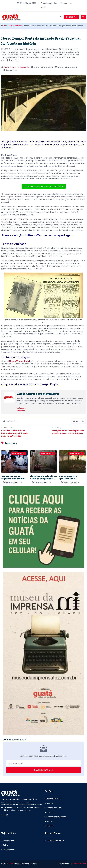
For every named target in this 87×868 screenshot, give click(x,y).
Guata (11, 864)
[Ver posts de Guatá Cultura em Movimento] (9, 397)
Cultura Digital (78, 421)
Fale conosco (66, 3)
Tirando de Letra (54, 808)
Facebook (21, 411)
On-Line (50, 812)
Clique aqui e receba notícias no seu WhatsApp (44, 186)
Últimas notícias (15, 26)
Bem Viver (51, 821)
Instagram (21, 408)
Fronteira (50, 826)
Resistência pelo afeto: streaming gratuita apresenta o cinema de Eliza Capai (43, 480)
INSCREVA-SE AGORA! (44, 770)
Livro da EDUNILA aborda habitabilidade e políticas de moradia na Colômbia (15, 433)
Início (4, 26)
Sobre (56, 3)
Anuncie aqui (46, 3)
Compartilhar (10, 70)
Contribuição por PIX (55, 841)
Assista (50, 803)
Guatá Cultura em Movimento (17, 67)
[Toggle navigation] (83, 17)
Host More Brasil (79, 864)
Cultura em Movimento (56, 817)
